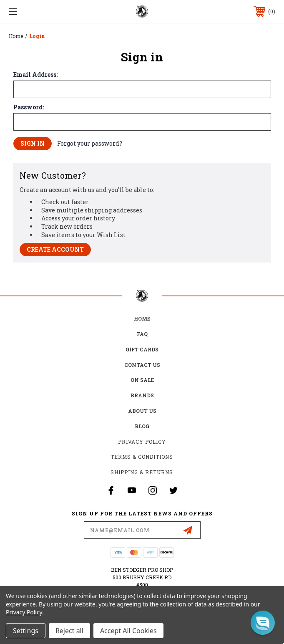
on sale (142, 380)
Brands (142, 395)
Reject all (69, 631)
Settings (26, 631)
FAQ (142, 334)
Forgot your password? (90, 143)
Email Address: (35, 75)
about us (142, 411)
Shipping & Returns (142, 472)
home (142, 318)
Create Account (55, 249)
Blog (142, 426)
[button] (263, 623)
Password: (29, 107)
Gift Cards (142, 349)
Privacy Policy (142, 442)
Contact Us (142, 365)
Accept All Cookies (128, 631)
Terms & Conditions (142, 457)
